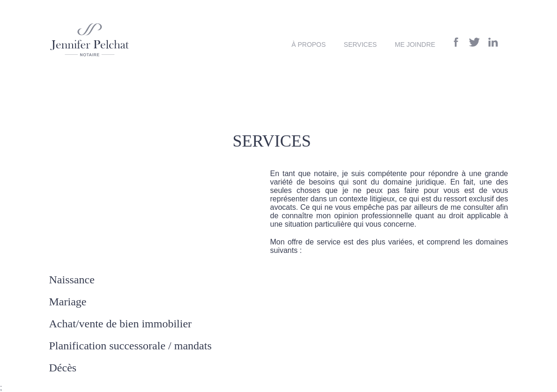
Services (360, 44)
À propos (308, 44)
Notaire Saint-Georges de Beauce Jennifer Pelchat (89, 40)
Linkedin (493, 42)
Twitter (474, 42)
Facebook (456, 42)
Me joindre (415, 44)
